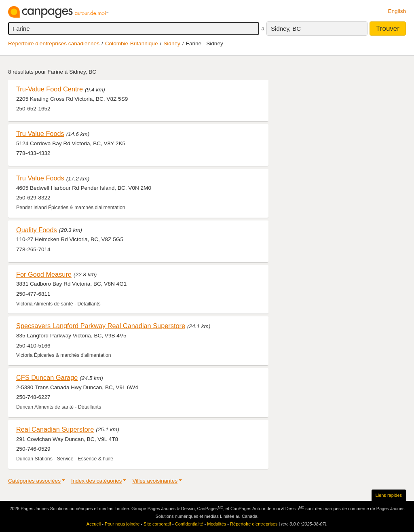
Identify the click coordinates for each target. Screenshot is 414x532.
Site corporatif (157, 524)
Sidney (172, 43)
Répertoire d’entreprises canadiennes (54, 43)
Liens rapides (389, 495)
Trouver (388, 29)
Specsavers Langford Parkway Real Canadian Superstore (101, 326)
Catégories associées (34, 481)
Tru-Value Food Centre (50, 89)
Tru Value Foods (40, 134)
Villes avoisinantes (155, 481)
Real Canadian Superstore (55, 429)
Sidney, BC (286, 29)
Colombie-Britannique (132, 43)
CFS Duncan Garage (47, 377)
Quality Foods (37, 230)
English (397, 11)
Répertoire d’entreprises (254, 524)
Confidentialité (189, 524)
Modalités (217, 524)
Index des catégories (96, 481)
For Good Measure (44, 274)
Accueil (94, 524)
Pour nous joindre (122, 524)
